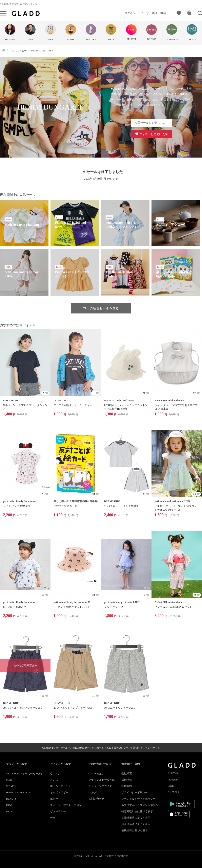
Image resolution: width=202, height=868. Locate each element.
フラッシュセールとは (102, 780)
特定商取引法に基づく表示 (137, 811)
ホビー (54, 799)
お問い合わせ (96, 799)
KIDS (9, 805)
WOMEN (11, 786)
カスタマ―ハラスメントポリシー (141, 805)
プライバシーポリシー (135, 792)
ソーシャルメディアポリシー (138, 799)
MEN (9, 780)
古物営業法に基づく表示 (136, 818)
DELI (9, 811)
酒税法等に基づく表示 (135, 830)
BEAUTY (11, 799)
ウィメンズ (57, 773)
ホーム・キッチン (61, 786)
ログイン (130, 13)
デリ (53, 818)
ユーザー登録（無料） (154, 13)
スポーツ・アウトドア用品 (66, 805)
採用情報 (127, 780)
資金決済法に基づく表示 (136, 824)
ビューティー (58, 811)
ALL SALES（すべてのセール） (25, 773)
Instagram (173, 780)
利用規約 (127, 786)
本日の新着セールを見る (101, 308)
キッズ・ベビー (59, 792)
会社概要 (127, 773)
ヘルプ (92, 792)
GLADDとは (96, 773)
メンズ (54, 780)
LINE (171, 786)
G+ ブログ (174, 792)
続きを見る (157, 105)
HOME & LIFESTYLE (18, 792)
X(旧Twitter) (175, 773)
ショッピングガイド (100, 786)
